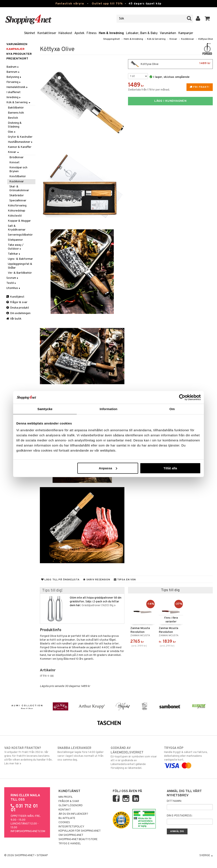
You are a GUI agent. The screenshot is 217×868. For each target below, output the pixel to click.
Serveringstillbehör (20, 235)
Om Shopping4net (71, 835)
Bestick (13, 118)
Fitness (92, 33)
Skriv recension (97, 580)
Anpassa (108, 468)
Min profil (66, 797)
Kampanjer (186, 33)
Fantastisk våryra (70, 4)
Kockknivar (188, 39)
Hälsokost (65, 33)
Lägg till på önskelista (60, 580)
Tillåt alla (170, 468)
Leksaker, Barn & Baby (142, 33)
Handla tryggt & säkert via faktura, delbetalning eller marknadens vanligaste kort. (188, 757)
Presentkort (17, 59)
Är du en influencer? (73, 814)
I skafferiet (13, 92)
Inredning (14, 97)
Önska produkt (18, 308)
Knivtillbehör (18, 176)
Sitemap (42, 856)
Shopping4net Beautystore (78, 839)
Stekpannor (15, 240)
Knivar (173, 39)
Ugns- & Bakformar (20, 259)
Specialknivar (18, 201)
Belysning (14, 77)
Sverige (206, 856)
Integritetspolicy (71, 827)
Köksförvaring (17, 206)
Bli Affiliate (67, 818)
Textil (11, 283)
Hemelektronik (17, 87)
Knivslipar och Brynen (18, 170)
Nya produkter (19, 54)
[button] (207, 19)
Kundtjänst (15, 297)
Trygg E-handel (70, 844)
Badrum (13, 67)
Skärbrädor (17, 196)
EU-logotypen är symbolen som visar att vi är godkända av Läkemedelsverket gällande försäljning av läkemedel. (135, 758)
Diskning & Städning (15, 125)
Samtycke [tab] (45, 409)
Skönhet (30, 33)
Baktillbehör (16, 108)
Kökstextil (15, 216)
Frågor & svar (17, 302)
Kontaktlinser (47, 33)
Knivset (14, 163)
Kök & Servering (156, 39)
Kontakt (65, 810)
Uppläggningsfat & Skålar (20, 266)
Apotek (79, 33)
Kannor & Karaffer (20, 147)
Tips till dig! (52, 591)
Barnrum (13, 72)
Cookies (64, 823)
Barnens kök (16, 113)
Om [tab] (172, 409)
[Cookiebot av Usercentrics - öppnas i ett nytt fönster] (182, 397)
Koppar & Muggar (19, 221)
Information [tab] (108, 409)
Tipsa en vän (125, 580)
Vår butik (14, 319)
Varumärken (168, 33)
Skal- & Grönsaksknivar (19, 189)
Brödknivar (16, 157)
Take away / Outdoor (16, 247)
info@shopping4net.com (28, 831)
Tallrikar (14, 254)
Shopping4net (111, 39)
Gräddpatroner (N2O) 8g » (99, 605)
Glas (12, 132)
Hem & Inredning (111, 33)
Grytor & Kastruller (20, 137)
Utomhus (14, 288)
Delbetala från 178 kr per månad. (149, 90)
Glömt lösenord (71, 806)
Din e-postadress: (179, 816)
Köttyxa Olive (205, 39)
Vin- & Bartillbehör (20, 273)
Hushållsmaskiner (20, 142)
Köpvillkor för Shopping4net (80, 831)
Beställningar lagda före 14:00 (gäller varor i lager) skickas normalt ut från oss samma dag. (82, 754)
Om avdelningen (18, 313)
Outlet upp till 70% (107, 4)
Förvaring (14, 82)
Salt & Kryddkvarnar (17, 228)
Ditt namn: (174, 801)
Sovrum (13, 278)
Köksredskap (17, 211)
